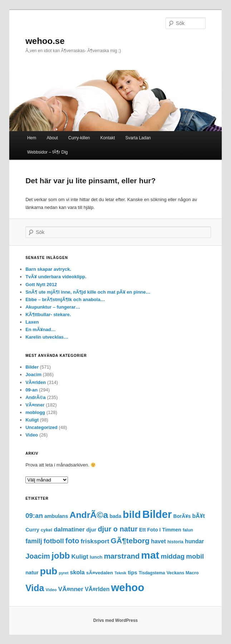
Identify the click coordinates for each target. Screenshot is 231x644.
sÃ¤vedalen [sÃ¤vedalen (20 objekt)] (100, 573)
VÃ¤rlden (36, 382)
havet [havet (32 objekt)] (158, 541)
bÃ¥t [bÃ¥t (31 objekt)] (199, 516)
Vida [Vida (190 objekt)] (35, 588)
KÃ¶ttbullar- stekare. (48, 314)
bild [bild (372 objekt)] (132, 514)
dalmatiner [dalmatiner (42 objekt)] (69, 529)
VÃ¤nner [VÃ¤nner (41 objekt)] (71, 589)
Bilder (32, 367)
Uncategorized (41, 427)
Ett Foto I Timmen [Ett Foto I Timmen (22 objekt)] (160, 530)
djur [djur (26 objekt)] (91, 530)
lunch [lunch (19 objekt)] (96, 557)
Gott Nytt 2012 (41, 284)
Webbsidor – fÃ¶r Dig (48, 152)
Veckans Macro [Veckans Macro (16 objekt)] (183, 573)
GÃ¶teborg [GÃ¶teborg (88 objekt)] (130, 541)
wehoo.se (45, 41)
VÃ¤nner (35, 405)
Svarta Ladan (138, 138)
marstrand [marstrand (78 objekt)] (122, 556)
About (52, 138)
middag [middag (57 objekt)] (173, 556)
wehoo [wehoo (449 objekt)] (128, 587)
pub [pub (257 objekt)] (49, 571)
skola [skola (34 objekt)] (77, 572)
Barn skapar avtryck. (48, 269)
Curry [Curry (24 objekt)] (32, 530)
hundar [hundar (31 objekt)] (194, 541)
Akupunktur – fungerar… (53, 307)
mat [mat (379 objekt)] (150, 555)
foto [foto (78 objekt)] (72, 541)
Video (32, 435)
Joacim (33, 375)
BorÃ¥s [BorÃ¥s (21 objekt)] (182, 516)
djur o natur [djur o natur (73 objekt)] (117, 529)
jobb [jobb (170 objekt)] (61, 556)
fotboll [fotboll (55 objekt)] (54, 541)
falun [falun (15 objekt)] (188, 530)
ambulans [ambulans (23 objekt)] (56, 516)
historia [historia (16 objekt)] (175, 542)
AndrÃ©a (36, 397)
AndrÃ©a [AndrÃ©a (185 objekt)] (89, 515)
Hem (32, 138)
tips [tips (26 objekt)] (132, 573)
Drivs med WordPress (116, 620)
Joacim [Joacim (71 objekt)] (38, 556)
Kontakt (108, 138)
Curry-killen (79, 138)
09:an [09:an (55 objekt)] (34, 516)
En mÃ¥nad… (41, 330)
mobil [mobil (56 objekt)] (195, 556)
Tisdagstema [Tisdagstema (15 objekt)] (152, 573)
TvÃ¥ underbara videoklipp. (56, 277)
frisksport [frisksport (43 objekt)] (95, 541)
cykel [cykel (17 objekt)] (46, 530)
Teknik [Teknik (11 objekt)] (120, 573)
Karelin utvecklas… (47, 337)
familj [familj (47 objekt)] (34, 541)
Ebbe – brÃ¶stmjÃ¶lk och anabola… (65, 299)
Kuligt (32, 420)
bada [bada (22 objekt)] (116, 516)
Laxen (32, 322)
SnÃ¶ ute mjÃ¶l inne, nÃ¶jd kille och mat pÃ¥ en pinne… (88, 292)
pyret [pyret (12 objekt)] (63, 573)
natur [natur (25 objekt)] (32, 573)
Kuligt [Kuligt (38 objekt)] (80, 557)
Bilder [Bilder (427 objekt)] (157, 514)
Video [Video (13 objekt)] (51, 590)
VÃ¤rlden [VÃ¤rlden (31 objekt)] (97, 589)
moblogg (35, 412)
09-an (31, 390)
